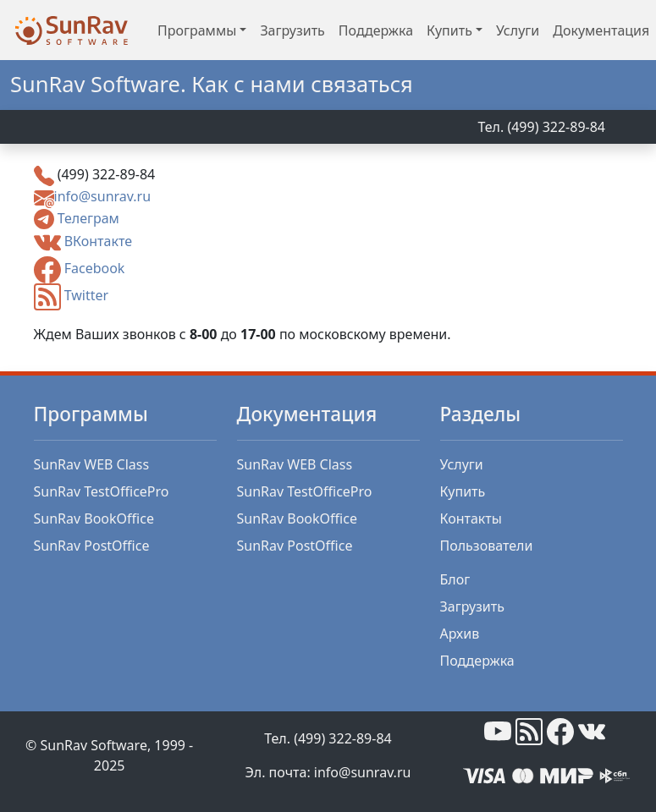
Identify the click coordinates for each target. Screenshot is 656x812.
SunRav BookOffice (94, 518)
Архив (460, 634)
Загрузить (292, 30)
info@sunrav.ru (103, 196)
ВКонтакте (98, 242)
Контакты (471, 518)
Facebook (95, 269)
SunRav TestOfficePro (102, 491)
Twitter (86, 296)
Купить (463, 491)
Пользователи (487, 546)
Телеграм (88, 218)
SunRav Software (94, 745)
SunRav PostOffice (92, 546)
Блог (455, 579)
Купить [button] (449, 30)
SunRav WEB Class (92, 464)
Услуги (518, 30)
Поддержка (376, 30)
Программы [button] (197, 30)
